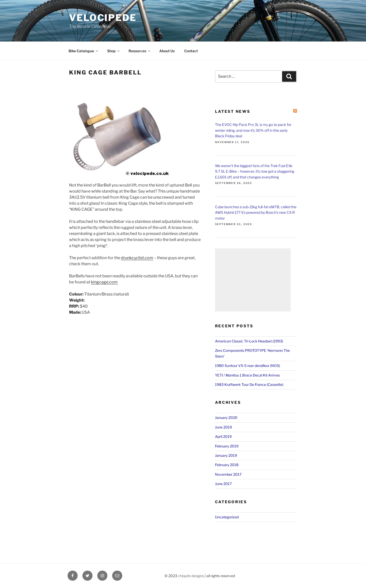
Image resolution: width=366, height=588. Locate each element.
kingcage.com (104, 282)
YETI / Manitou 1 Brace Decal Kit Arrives (247, 375)
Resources (140, 51)
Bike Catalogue (84, 51)
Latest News (233, 112)
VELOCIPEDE (103, 18)
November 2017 (228, 474)
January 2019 (226, 455)
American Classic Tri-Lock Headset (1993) (249, 341)
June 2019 (223, 427)
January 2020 (226, 418)
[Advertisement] (253, 280)
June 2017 (223, 484)
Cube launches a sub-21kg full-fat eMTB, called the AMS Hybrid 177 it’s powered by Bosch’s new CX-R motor (256, 212)
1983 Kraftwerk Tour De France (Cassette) (249, 384)
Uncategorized (227, 517)
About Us (167, 51)
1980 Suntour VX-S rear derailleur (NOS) (248, 366)
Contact (191, 51)
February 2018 (227, 465)
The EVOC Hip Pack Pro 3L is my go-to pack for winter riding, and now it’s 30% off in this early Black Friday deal (253, 130)
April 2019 (223, 436)
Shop (114, 51)
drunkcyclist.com (137, 258)
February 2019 (227, 446)
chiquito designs (191, 576)
